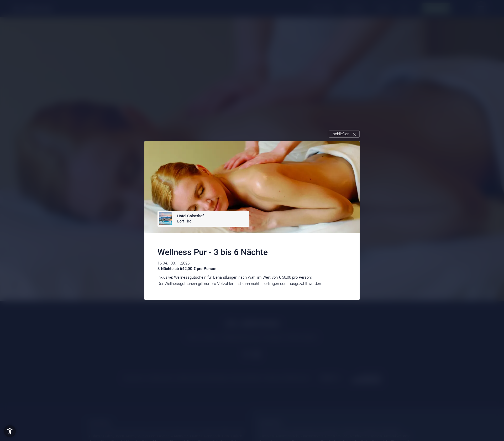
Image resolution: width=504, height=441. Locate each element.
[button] (10, 431)
